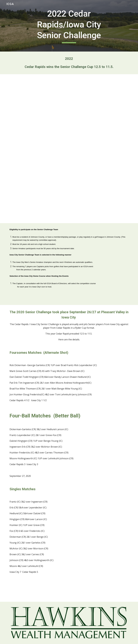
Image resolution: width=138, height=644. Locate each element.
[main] (69, 26)
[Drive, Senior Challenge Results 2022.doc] (69, 149)
